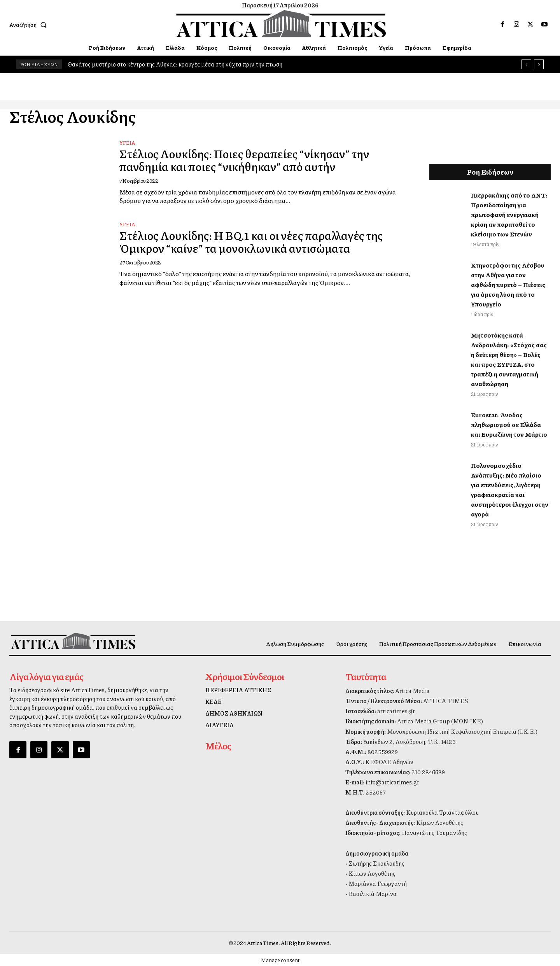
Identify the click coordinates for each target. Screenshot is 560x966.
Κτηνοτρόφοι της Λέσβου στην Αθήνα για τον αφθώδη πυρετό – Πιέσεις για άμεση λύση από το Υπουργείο (508, 284)
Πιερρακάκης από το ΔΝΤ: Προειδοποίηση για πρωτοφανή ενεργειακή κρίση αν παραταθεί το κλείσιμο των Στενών (509, 214)
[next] (539, 64)
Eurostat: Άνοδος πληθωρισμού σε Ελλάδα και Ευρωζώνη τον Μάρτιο (509, 424)
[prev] (526, 64)
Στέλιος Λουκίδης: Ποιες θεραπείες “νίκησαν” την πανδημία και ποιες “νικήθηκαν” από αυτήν (246, 160)
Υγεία (127, 143)
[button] (30, 24)
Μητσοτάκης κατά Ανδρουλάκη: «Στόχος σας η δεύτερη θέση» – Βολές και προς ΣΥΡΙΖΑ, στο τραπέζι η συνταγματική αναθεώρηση (509, 359)
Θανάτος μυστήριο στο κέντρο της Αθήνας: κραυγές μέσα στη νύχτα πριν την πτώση (175, 64)
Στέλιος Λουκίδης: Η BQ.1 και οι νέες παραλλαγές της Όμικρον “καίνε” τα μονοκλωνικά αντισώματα (253, 242)
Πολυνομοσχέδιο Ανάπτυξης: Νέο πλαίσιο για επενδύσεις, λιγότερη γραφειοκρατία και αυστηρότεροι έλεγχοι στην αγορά (510, 490)
